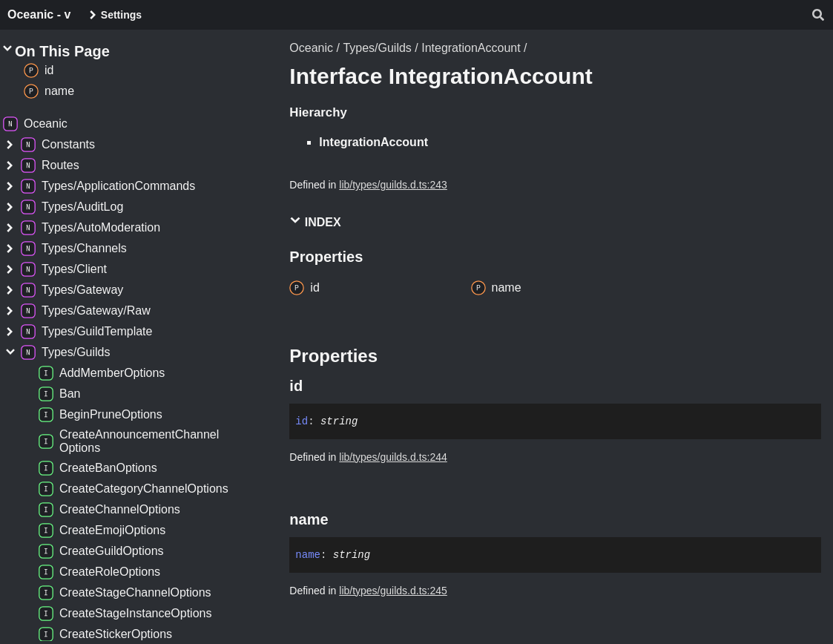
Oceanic (311, 48)
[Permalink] (316, 386)
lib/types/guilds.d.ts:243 (393, 185)
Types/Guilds (377, 48)
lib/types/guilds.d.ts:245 (393, 591)
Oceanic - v (39, 14)
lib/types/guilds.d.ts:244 (393, 457)
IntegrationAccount (471, 48)
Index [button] (315, 221)
